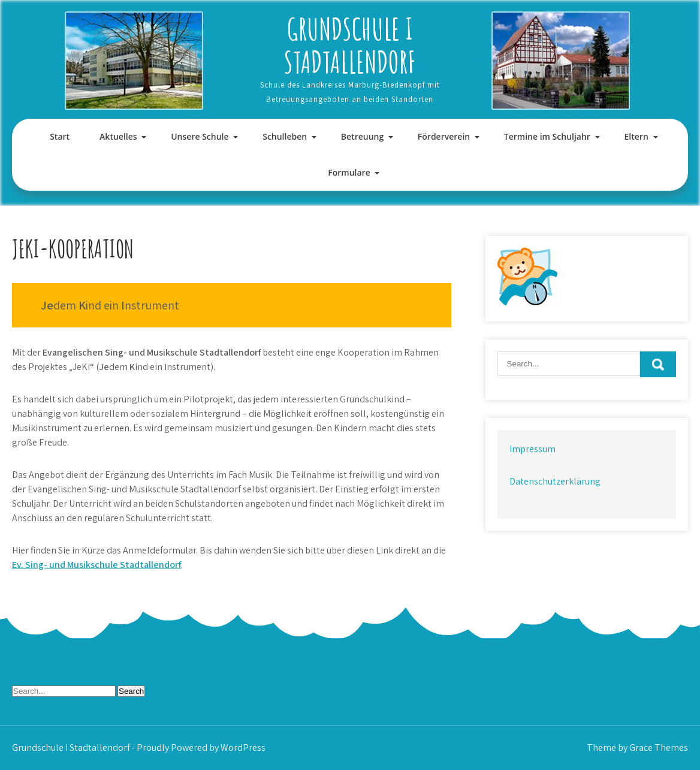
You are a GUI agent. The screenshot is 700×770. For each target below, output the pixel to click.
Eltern (636, 136)
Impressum (532, 449)
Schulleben (285, 136)
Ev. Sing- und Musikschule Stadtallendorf (96, 565)
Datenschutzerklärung (555, 481)
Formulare (349, 172)
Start (60, 136)
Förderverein (444, 136)
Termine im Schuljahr (547, 136)
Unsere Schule (200, 136)
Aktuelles (118, 136)
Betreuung (362, 136)
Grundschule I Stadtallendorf (350, 45)
